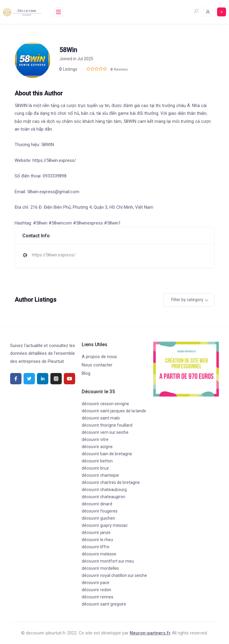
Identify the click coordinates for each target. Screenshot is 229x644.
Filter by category (187, 300)
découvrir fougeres (100, 511)
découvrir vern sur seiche (105, 432)
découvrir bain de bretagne (107, 454)
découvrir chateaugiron (103, 497)
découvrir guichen (98, 518)
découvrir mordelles (100, 568)
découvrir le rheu (97, 540)
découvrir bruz (95, 468)
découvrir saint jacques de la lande (114, 411)
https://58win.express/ (54, 255)
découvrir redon (96, 590)
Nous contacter (97, 365)
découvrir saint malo (101, 418)
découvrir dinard (97, 504)
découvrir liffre (96, 547)
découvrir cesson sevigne (105, 404)
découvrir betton (97, 461)
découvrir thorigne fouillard (107, 425)
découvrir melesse (99, 554)
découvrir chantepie (100, 475)
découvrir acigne (97, 447)
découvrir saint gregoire (104, 604)
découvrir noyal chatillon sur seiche (114, 575)
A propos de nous (99, 357)
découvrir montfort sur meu (108, 561)
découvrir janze (96, 532)
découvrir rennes (98, 597)
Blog (86, 373)
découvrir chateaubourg (104, 490)
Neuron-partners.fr (150, 633)
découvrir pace (96, 583)
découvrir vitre (95, 439)
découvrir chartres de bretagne (111, 482)
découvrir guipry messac (105, 525)
